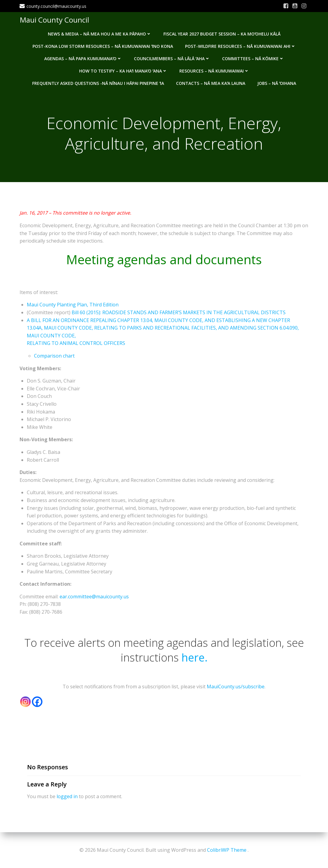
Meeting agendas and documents (164, 260)
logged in (67, 797)
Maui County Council (54, 19)
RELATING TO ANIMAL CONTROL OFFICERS (76, 344)
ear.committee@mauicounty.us (94, 597)
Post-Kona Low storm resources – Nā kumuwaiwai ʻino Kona (103, 46)
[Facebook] (37, 702)
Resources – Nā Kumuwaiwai (214, 70)
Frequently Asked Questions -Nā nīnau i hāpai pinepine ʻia (98, 83)
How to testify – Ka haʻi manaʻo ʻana (123, 70)
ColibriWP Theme (227, 850)
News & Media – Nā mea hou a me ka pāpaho (100, 33)
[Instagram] (25, 702)
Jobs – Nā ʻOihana (277, 83)
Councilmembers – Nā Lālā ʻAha (172, 58)
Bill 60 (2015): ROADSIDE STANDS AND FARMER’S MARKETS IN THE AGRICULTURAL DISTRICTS (179, 313)
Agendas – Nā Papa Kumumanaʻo (83, 58)
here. (195, 658)
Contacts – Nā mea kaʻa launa (211, 83)
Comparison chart (54, 356)
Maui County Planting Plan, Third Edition (73, 305)
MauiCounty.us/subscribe (236, 687)
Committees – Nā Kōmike (253, 58)
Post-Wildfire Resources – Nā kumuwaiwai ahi (240, 46)
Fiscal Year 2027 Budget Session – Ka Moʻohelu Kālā (222, 33)
